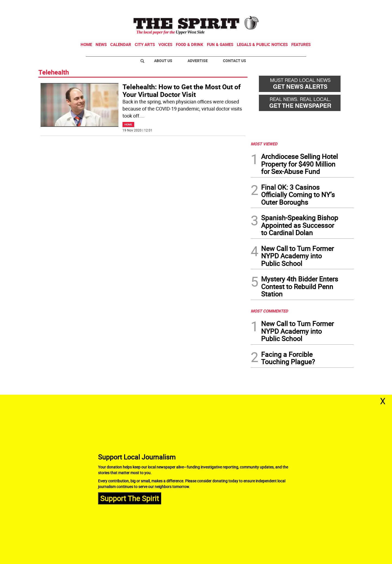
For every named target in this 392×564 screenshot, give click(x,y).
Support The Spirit (130, 498)
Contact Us (235, 61)
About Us (163, 61)
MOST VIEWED (264, 144)
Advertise (198, 61)
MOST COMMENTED (269, 311)
